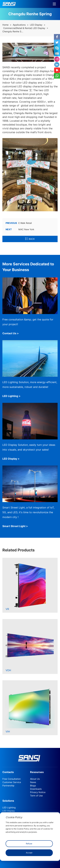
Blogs (33, 786)
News (33, 782)
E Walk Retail (19, 223)
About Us (35, 779)
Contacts (8, 772)
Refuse (29, 844)
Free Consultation (12, 779)
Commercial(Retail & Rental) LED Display (24, 28)
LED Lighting (9, 808)
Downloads (36, 789)
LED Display (36, 25)
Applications (19, 25)
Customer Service (12, 782)
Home (5, 25)
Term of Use (36, 796)
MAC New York (20, 229)
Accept (29, 853)
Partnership (8, 786)
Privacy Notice (38, 792)
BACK (30, 239)
